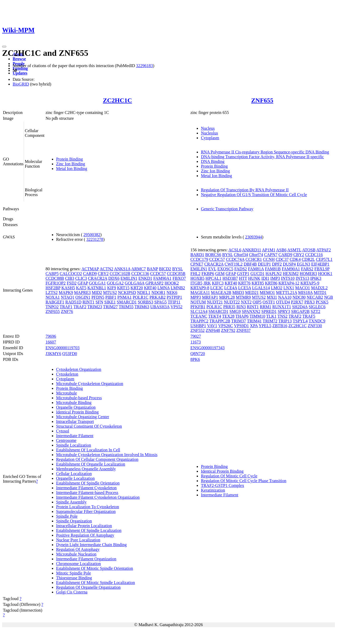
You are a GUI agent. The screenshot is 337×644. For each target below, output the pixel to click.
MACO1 (303, 288)
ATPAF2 (323, 250)
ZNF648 (213, 330)
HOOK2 (172, 283)
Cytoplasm (210, 138)
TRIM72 (270, 321)
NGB (329, 297)
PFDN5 (98, 297)
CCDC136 (140, 274)
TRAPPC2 (199, 321)
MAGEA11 (200, 293)
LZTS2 (52, 293)
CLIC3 (81, 278)
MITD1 (320, 293)
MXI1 (272, 297)
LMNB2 (178, 288)
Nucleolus (209, 133)
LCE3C (217, 288)
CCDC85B (176, 274)
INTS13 (303, 278)
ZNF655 (262, 100)
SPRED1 (269, 311)
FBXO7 (179, 278)
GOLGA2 (115, 283)
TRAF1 (66, 307)
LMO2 (277, 288)
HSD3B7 (230, 278)
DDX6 (114, 278)
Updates (20, 73)
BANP (152, 269)
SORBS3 (145, 302)
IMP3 (275, 278)
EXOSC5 (225, 269)
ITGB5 (196, 283)
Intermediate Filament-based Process (87, 493)
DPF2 (277, 264)
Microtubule (66, 393)
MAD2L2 (319, 288)
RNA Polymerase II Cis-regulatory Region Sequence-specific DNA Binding (265, 152)
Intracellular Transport (75, 421)
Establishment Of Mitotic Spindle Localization (96, 583)
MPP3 (196, 297)
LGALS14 (261, 288)
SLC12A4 (199, 311)
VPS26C (226, 326)
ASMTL (294, 250)
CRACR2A (98, 278)
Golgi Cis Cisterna (72, 592)
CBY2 (103, 274)
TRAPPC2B (220, 321)
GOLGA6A (135, 283)
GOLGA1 (97, 283)
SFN (99, 302)
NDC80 (299, 297)
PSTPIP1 (174, 297)
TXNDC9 (317, 321)
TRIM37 (239, 321)
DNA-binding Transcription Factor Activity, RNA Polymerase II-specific (262, 157)
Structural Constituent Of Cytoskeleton (89, 426)
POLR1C (141, 297)
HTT (243, 278)
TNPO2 (52, 307)
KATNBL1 (97, 288)
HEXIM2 (291, 274)
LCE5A (244, 288)
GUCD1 (257, 274)
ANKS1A (122, 269)
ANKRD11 (252, 250)
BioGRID (21, 84)
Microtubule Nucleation (76, 554)
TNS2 (283, 316)
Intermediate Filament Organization (86, 559)
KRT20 (137, 288)
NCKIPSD (127, 293)
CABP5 (52, 274)
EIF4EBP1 (320, 264)
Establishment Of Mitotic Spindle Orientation (95, 568)
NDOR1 (158, 293)
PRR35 (229, 307)
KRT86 (271, 283)
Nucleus (208, 128)
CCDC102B (120, 274)
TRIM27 (110, 307)
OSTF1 (269, 302)
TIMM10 (257, 316)
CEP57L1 (324, 259)
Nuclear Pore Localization (78, 540)
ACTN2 (107, 269)
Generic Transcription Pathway (227, 209)
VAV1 (212, 326)
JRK (207, 283)
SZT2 (315, 311)
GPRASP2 (155, 283)
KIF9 (112, 288)
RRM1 (266, 307)
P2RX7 (297, 302)
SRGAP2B (300, 311)
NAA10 (285, 297)
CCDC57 (158, 274)
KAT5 (81, 288)
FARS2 (307, 269)
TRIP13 (285, 321)
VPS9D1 (241, 326)
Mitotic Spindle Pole (73, 573)
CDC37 (282, 259)
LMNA (163, 288)
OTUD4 (283, 302)
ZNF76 (67, 311)
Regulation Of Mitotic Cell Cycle (229, 476)
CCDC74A (235, 259)
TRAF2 (80, 307)
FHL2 (195, 274)
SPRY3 (284, 311)
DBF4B (250, 264)
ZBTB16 (280, 326)
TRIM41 (254, 321)
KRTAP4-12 (289, 283)
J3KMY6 (53, 354)
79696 (51, 336)
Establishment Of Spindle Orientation (88, 483)
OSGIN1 (83, 297)
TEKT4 (215, 316)
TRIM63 (142, 307)
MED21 (252, 293)
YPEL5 (265, 326)
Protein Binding (70, 159)
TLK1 (271, 316)
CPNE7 (197, 264)
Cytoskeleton (67, 374)
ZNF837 (244, 330)
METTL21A (286, 293)
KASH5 (68, 288)
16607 (51, 342)
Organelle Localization (75, 478)
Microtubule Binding (74, 403)
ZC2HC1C (118, 100)
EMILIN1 (129, 278)
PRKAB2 (158, 297)
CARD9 (90, 274)
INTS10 (288, 278)
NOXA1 (53, 297)
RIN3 (241, 307)
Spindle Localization (74, 445)
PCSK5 (322, 302)
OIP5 (257, 302)
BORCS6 (213, 255)
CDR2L (308, 259)
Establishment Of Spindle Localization (89, 530)
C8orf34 (241, 255)
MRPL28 (227, 297)
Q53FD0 (70, 354)
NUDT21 (215, 302)
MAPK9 (66, 293)
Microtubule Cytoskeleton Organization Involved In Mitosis (107, 455)
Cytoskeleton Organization (79, 369)
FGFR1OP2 (56, 283)
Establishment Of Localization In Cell (88, 450)
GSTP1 (243, 274)
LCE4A (231, 288)
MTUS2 (110, 293)
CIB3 (70, 278)
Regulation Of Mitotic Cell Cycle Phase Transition (244, 481)
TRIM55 (126, 307)
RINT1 (88, 302)
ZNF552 (197, 330)
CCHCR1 (254, 259)
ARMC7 (139, 269)
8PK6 (195, 359)
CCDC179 (199, 259)
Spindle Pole (67, 516)
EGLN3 (303, 264)
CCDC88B (55, 278)
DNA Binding (213, 161)
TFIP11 (174, 302)
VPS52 (176, 307)
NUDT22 (232, 302)
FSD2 (71, 283)
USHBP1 (198, 326)
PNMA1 (125, 297)
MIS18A (305, 293)
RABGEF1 (55, 302)
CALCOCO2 (71, 274)
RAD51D (73, 302)
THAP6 (242, 316)
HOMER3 (308, 274)
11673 (195, 342)
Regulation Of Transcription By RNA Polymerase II (245, 190)
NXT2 (246, 302)
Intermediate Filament (75, 436)
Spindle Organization (74, 521)
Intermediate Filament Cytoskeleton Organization (98, 497)
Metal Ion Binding (72, 169)
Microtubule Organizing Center (83, 417)
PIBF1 (111, 297)
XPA (254, 326)
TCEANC (199, 316)
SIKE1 (110, 302)
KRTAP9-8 (200, 288)
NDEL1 (144, 293)
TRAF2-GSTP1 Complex (222, 485)
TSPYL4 (300, 321)
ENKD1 (145, 278)
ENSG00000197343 (207, 348)
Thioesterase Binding (74, 578)
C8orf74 (256, 255)
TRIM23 (95, 307)
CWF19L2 (234, 264)
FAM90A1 (162, 278)
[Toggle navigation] (4, 47)
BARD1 (197, 255)
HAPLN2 (274, 274)
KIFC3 (218, 283)
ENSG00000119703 (63, 348)
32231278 (95, 239)
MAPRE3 (82, 293)
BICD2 (165, 269)
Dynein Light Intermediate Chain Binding (91, 545)
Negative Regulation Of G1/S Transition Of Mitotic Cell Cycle (254, 195)
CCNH (269, 259)
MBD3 (238, 293)
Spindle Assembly (71, 502)
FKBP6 (208, 274)
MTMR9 (243, 297)
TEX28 (228, 316)
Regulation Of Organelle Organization (88, 587)
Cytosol (63, 431)
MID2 (97, 293)
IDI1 (265, 278)
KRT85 (258, 283)
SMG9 (235, 311)
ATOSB (309, 250)
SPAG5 (160, 302)
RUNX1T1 (282, 307)
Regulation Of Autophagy (78, 549)
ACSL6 (235, 250)
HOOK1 (325, 274)
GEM (220, 274)
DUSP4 (289, 264)
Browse (19, 59)
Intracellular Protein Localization (84, 526)
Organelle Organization (76, 407)
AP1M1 (269, 250)
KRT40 (150, 288)
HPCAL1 (213, 278)
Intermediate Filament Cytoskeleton (86, 488)
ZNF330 (315, 326)
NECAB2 (315, 297)
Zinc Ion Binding (71, 164)
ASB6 (281, 250)
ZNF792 (228, 330)
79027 (196, 336)
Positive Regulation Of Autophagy (85, 535)
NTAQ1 (68, 297)
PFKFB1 (198, 307)
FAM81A (256, 269)
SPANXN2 (251, 311)
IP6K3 (316, 278)
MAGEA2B (221, 293)
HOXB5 (197, 278)
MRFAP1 (210, 297)
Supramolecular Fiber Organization (86, 511)
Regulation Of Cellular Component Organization (97, 459)
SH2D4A (300, 307)
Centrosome (66, 440)
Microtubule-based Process (79, 398)
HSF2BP (53, 288)
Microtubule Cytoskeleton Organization (90, 384)
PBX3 (309, 302)
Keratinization (213, 490)
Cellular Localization (74, 474)
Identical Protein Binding (77, 412)
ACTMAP (90, 269)
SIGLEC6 (317, 307)
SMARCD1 (127, 302)
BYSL (177, 269)
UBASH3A (160, 307)
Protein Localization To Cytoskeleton (88, 507)
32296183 (145, 66)
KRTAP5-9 (310, 283)
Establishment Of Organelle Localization (91, 464)
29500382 (92, 235)
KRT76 (244, 283)
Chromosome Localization (78, 564)
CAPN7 (271, 255)
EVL (212, 269)
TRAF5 (309, 316)
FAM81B (273, 269)
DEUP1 (264, 264)
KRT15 (123, 288)
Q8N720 (198, 354)
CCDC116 (314, 255)
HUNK (254, 278)
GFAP (83, 283)
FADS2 (241, 269)
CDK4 (295, 259)
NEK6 (172, 293)
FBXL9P (322, 269)
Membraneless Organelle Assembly (86, 469)
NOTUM (198, 302)
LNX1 (289, 288)
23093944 (254, 237)
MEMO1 (267, 293)
